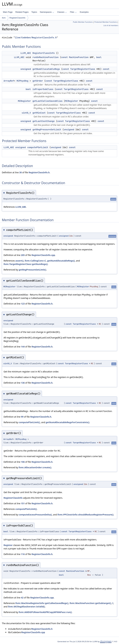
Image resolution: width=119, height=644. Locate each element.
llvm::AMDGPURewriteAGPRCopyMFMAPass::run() (45, 612)
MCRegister (24, 101)
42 (22, 598)
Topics (34, 12)
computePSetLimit (38, 147)
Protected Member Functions (106, 22)
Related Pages (22, 12)
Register (8, 545)
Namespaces (47, 12)
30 (20, 172)
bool (99, 57)
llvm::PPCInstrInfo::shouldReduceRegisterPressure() (85, 515)
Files (73, 12)
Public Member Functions (83, 22)
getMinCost (39, 113)
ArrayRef (9, 81)
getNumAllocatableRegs (46, 69)
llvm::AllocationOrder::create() (35, 467)
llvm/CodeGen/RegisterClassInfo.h (36, 38)
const (64, 57)
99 (22, 417)
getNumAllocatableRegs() (61, 261)
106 (23, 462)
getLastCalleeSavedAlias (47, 101)
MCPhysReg (22, 81)
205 (23, 255)
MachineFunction (79, 57)
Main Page (8, 12)
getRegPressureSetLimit (47, 130)
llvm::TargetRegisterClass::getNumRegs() (26, 264)
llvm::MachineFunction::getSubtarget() (90, 603)
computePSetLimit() (29, 422)
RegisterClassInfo (17, 18)
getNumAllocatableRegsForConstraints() (68, 422)
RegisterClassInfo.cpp (43, 255)
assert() (19, 261)
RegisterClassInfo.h (39, 172)
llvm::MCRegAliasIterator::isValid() (26, 607)
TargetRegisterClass (83, 69)
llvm (4, 18)
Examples (84, 12)
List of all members (111, 25)
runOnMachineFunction (46, 57)
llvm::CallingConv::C (35, 261)
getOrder (38, 81)
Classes (62, 12)
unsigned (26, 69)
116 (23, 554)
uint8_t (26, 113)
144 (23, 347)
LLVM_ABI (26, 53)
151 (23, 503)
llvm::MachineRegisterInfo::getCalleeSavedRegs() (42, 603)
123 (23, 304)
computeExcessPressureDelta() (35, 515)
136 (23, 383)
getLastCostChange (44, 121)
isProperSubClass (43, 89)
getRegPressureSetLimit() (32, 270)
